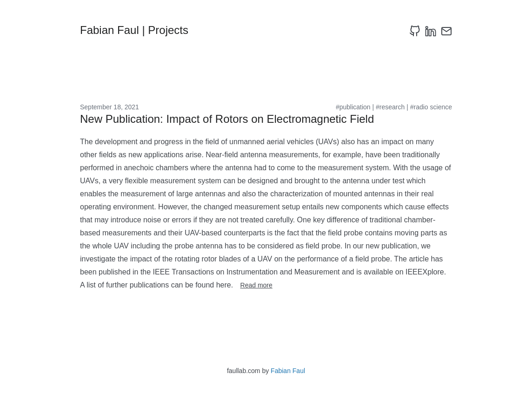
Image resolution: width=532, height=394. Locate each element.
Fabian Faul (288, 371)
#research (390, 107)
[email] (446, 31)
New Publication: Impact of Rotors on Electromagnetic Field (227, 119)
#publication (353, 107)
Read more (256, 285)
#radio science (431, 107)
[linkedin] (431, 31)
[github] (415, 31)
